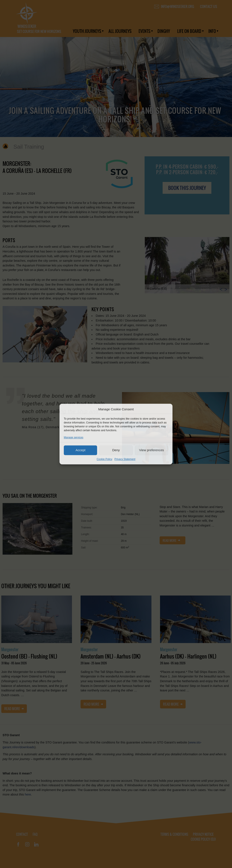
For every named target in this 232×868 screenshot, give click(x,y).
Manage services (74, 437)
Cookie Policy (105, 459)
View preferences (152, 450)
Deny (116, 450)
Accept (81, 450)
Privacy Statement (125, 459)
